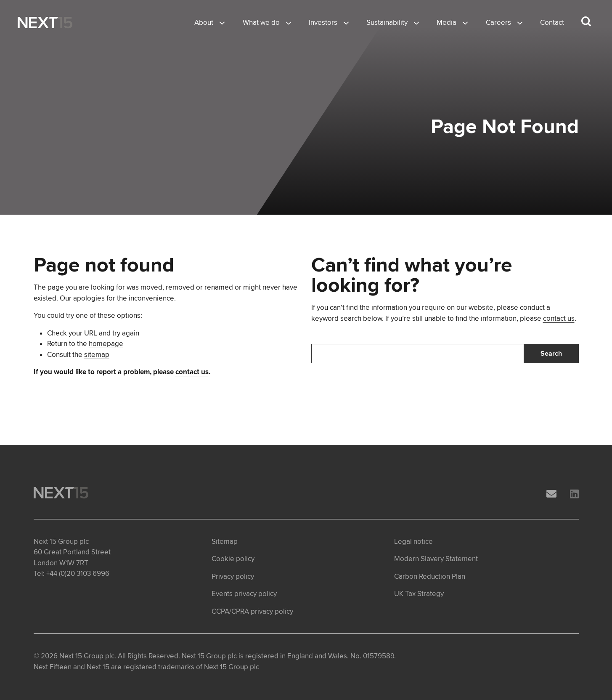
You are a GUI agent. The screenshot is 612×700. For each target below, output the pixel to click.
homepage (106, 344)
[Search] (418, 354)
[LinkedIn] (574, 494)
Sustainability (387, 23)
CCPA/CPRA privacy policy (252, 611)
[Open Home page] (45, 23)
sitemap (97, 355)
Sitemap (225, 542)
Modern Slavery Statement (436, 559)
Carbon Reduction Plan (430, 576)
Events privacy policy (244, 594)
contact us (192, 372)
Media (446, 23)
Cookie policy (233, 559)
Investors (323, 23)
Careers (498, 23)
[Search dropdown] (586, 21)
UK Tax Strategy (419, 594)
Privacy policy (233, 576)
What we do (261, 23)
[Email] (551, 494)
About (204, 23)
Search (551, 354)
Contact (552, 23)
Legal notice (413, 542)
